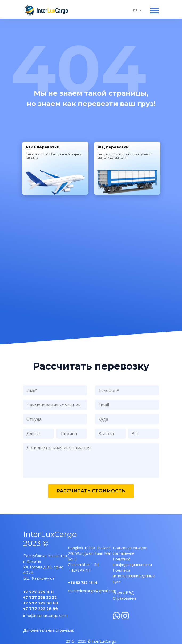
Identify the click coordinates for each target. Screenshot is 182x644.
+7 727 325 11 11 (38, 592)
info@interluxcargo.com (45, 616)
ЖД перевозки (113, 147)
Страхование (125, 598)
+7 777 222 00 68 (41, 603)
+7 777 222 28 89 (41, 609)
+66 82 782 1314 (82, 582)
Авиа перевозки (42, 147)
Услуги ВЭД (123, 593)
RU (135, 10)
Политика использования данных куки (134, 576)
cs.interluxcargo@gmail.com (92, 591)
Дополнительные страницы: (48, 630)
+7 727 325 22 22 (40, 598)
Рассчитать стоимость (91, 491)
